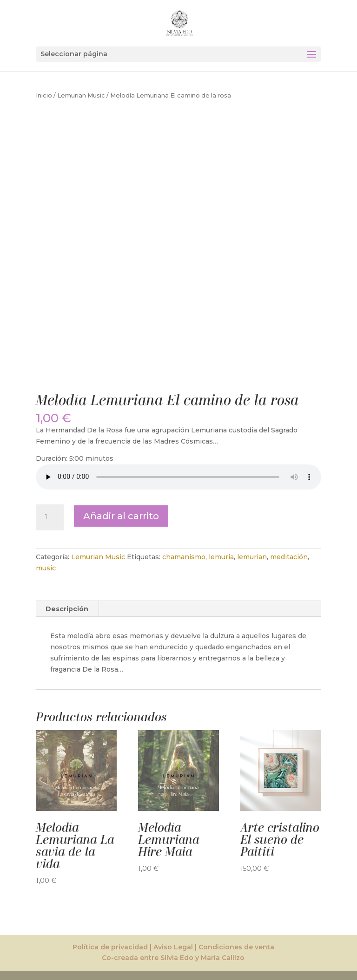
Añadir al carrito (121, 516)
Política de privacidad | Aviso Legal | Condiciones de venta (173, 947)
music (46, 568)
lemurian (252, 557)
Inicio (44, 95)
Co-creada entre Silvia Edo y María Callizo (173, 958)
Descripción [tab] (67, 609)
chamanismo (184, 557)
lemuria (221, 557)
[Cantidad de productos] (50, 517)
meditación (289, 557)
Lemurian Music (81, 95)
